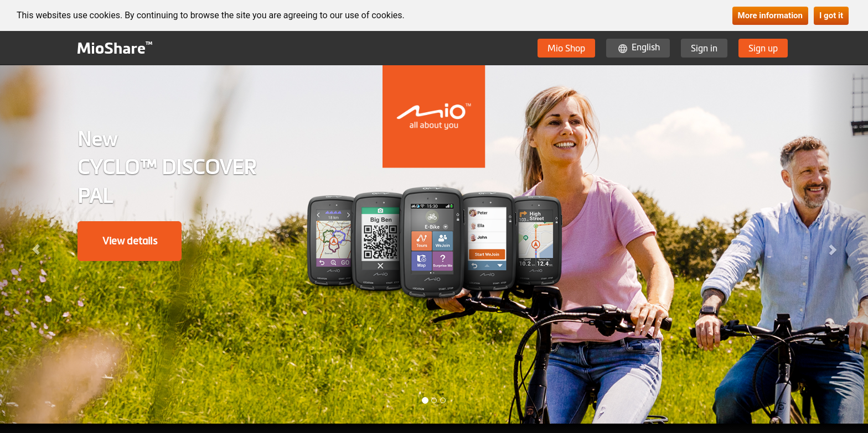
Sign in (704, 48)
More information (770, 15)
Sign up (763, 48)
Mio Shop (566, 48)
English (646, 47)
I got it (831, 15)
